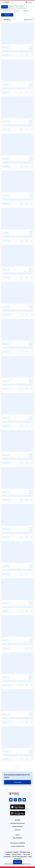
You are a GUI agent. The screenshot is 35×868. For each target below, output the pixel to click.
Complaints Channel (11, 852)
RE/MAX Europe (17, 826)
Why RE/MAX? (18, 838)
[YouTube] (24, 800)
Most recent (29, 19)
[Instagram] (15, 800)
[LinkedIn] (20, 800)
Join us (18, 835)
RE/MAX (18, 820)
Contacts (17, 830)
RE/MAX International (18, 823)
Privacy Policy (17, 854)
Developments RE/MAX (17, 843)
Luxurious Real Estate (18, 846)
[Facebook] (11, 800)
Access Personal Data (20, 857)
